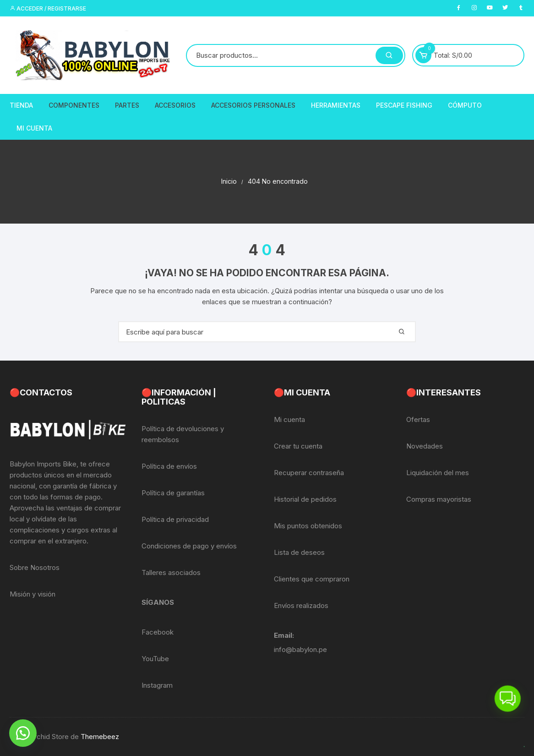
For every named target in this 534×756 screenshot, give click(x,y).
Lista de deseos (299, 552)
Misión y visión (33, 594)
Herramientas (336, 105)
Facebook (158, 632)
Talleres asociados (171, 572)
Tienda (21, 105)
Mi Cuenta (34, 128)
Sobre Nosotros (35, 567)
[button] (23, 733)
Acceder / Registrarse (48, 8)
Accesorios (175, 105)
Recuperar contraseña (309, 473)
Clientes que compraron (312, 579)
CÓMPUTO (465, 105)
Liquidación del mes (438, 473)
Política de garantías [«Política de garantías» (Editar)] (173, 493)
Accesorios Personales (253, 105)
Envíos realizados (301, 605)
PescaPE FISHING (404, 105)
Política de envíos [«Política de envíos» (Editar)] (169, 466)
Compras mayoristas (439, 499)
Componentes (74, 105)
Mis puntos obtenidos (308, 526)
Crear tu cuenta (298, 446)
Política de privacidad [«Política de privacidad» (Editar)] (175, 519)
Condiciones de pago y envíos (189, 546)
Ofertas (418, 419)
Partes (127, 105)
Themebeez (100, 737)
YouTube (155, 659)
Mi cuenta (289, 419)
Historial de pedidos (305, 499)
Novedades (425, 446)
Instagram (157, 685)
